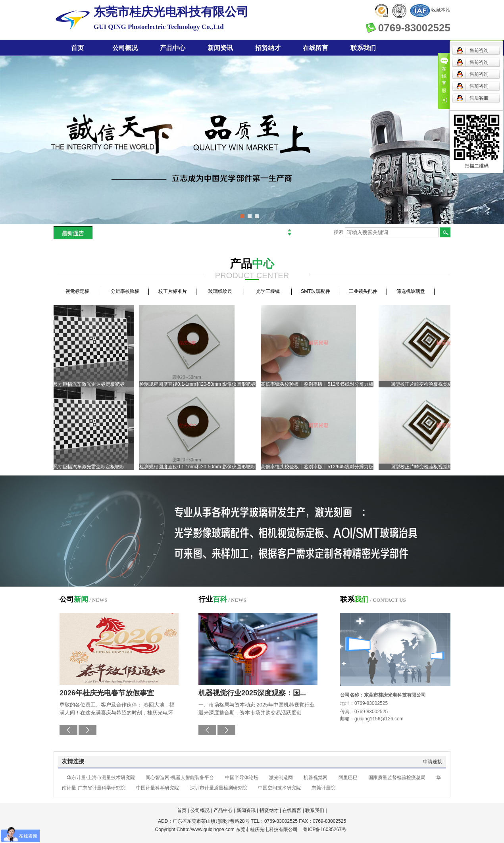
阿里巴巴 (348, 778)
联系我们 (363, 48)
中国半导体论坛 (242, 778)
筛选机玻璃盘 (411, 291)
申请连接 (433, 762)
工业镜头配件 (363, 291)
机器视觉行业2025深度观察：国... (252, 693)
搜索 (339, 232)
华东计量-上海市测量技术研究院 (101, 778)
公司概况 (125, 48)
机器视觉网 (315, 778)
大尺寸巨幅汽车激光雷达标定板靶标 (88, 384)
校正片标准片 (173, 291)
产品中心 (173, 48)
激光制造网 (281, 778)
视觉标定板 (77, 291)
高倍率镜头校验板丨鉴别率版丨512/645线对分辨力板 (319, 384)
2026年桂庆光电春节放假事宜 (107, 693)
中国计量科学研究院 (158, 788)
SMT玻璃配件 (315, 291)
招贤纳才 (268, 48)
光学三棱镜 (268, 291)
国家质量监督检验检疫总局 (397, 778)
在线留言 (315, 48)
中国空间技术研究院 (279, 788)
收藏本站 (441, 10)
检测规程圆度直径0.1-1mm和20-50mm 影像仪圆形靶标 (199, 384)
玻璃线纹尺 (220, 291)
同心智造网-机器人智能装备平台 (180, 778)
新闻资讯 (220, 48)
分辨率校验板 (125, 291)
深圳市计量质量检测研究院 (219, 788)
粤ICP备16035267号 (324, 830)
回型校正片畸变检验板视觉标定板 (428, 384)
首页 (77, 48)
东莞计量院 (323, 788)
